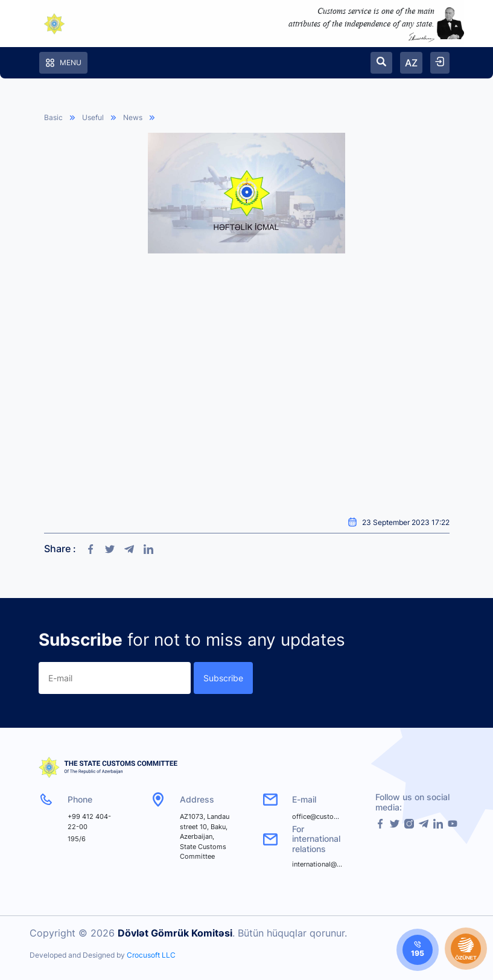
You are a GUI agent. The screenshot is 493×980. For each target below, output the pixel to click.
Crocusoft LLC (151, 955)
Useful (93, 117)
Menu (63, 63)
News (133, 117)
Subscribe (223, 678)
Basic (53, 117)
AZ (411, 63)
